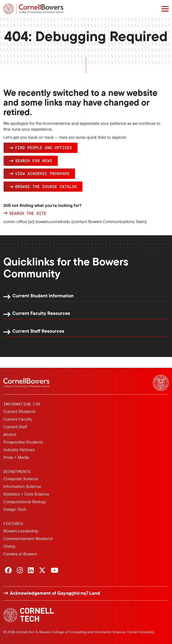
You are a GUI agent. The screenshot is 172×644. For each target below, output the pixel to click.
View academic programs (42, 173)
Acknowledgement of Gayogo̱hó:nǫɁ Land (55, 593)
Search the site (28, 213)
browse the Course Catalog (46, 186)
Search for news (34, 161)
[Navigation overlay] (165, 9)
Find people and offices (43, 148)
